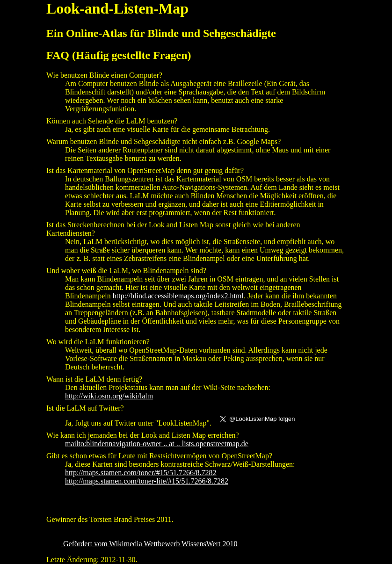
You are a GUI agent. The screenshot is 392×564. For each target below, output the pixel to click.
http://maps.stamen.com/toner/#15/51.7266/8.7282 (141, 473)
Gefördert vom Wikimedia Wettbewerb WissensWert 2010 (149, 544)
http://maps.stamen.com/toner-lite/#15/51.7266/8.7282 (147, 481)
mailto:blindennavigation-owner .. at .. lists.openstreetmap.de (157, 444)
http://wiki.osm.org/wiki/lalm (109, 396)
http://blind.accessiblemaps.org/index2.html (178, 296)
